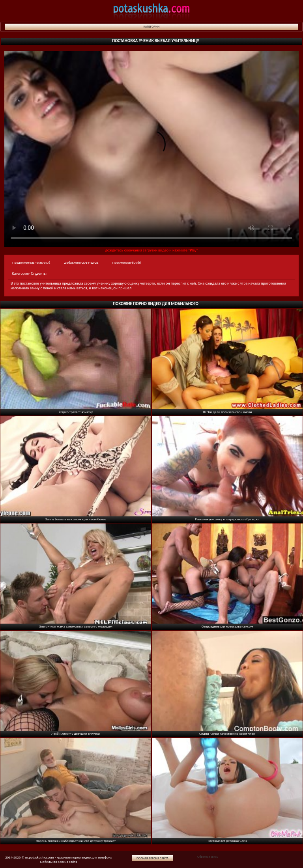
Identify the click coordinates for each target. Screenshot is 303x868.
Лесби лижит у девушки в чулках (76, 733)
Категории (152, 27)
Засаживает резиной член (227, 841)
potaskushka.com (151, 11)
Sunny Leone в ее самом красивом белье (76, 519)
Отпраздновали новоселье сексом (227, 626)
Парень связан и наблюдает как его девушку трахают (76, 841)
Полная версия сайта (152, 858)
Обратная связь (208, 857)
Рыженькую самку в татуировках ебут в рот (227, 519)
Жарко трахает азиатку (76, 412)
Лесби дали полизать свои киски (227, 412)
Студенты (39, 273)
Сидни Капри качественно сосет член (227, 733)
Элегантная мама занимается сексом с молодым (76, 626)
